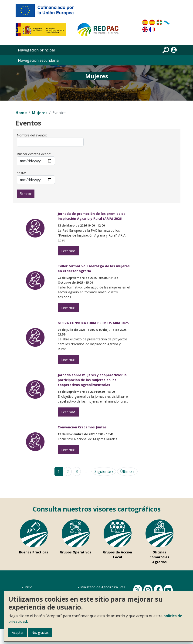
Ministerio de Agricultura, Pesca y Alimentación (116, 587)
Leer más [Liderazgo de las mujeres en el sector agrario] (68, 308)
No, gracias (40, 632)
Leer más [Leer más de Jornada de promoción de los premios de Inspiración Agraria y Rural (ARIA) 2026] (68, 251)
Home (21, 113)
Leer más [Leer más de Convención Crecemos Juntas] (68, 450)
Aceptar (18, 632)
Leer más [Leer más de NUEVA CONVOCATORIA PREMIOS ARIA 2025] (68, 360)
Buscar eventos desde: (34, 154)
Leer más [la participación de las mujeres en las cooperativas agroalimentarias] (68, 412)
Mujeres (40, 113)
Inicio (28, 587)
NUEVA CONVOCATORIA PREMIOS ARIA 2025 (93, 323)
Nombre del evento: (32, 135)
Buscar (26, 194)
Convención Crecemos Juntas (82, 427)
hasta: (21, 173)
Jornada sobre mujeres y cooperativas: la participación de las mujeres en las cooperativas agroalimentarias (92, 380)
